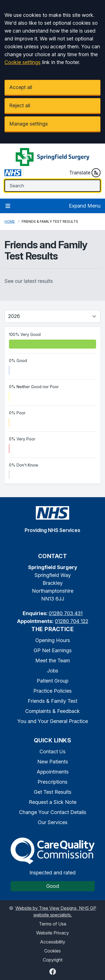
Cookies (53, 951)
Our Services (53, 822)
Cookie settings (23, 62)
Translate (85, 173)
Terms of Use (53, 924)
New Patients (53, 762)
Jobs (53, 671)
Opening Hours (53, 640)
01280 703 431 (66, 613)
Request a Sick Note (53, 802)
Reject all (20, 105)
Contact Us (53, 752)
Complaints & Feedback (53, 711)
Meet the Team (53, 660)
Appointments (53, 772)
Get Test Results (53, 792)
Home (10, 221)
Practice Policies (53, 691)
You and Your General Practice (53, 721)
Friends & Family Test (53, 701)
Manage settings (29, 124)
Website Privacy (53, 933)
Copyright (53, 960)
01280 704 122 (72, 621)
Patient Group (53, 681)
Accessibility (53, 942)
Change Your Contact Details (53, 812)
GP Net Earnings (53, 650)
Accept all (21, 87)
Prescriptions (53, 782)
